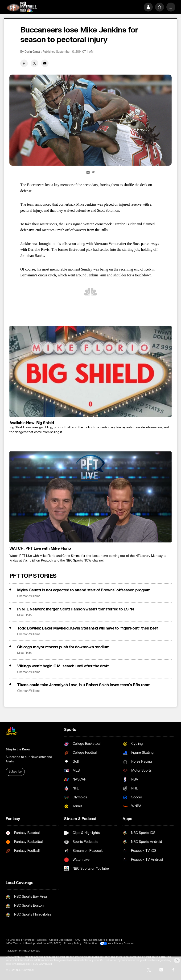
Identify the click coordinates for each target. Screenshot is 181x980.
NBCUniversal (31, 951)
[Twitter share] (34, 63)
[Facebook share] (24, 63)
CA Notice (90, 943)
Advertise (29, 940)
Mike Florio (24, 615)
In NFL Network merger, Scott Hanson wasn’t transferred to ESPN (76, 609)
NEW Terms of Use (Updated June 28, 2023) (34, 943)
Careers (42, 940)
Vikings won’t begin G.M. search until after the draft (63, 666)
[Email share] (45, 63)
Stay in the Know (18, 749)
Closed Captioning (61, 940)
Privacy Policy (73, 943)
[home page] (22, 7)
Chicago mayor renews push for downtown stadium (63, 647)
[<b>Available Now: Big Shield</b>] (90, 372)
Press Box (114, 940)
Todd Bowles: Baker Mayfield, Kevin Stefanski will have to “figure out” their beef (88, 628)
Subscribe (15, 772)
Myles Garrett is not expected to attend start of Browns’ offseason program (84, 590)
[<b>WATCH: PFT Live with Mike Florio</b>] (90, 497)
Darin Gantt (32, 52)
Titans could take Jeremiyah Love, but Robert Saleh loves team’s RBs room (84, 685)
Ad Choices (13, 940)
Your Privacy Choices (121, 944)
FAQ (78, 940)
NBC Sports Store (94, 940)
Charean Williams (29, 596)
